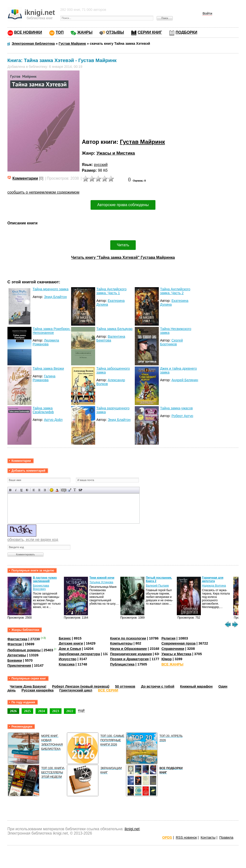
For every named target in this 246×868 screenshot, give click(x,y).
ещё (81, 710)
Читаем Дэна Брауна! (28, 686)
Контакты (208, 837)
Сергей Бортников (171, 342)
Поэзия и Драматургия (129, 659)
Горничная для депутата (213, 579)
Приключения (19, 665)
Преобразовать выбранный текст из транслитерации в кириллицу (75, 490)
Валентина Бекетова (111, 338)
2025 (28, 711)
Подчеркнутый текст (22, 490)
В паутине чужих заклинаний (45, 579)
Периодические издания (131, 654)
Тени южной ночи (102, 578)
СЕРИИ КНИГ (150, 32)
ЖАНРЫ (85, 32)
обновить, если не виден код (33, 540)
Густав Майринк (142, 142)
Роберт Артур (182, 416)
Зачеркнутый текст (27, 490)
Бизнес (65, 638)
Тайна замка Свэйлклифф (43, 410)
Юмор (167, 659)
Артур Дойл (53, 420)
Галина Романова (44, 378)
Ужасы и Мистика (116, 153)
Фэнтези (15, 644)
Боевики (15, 660)
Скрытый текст (64, 490)
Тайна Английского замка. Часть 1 (111, 291)
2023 (56, 711)
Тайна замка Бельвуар (114, 329)
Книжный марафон (197, 686)
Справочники (173, 649)
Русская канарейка (37, 690)
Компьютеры (121, 643)
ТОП (60, 32)
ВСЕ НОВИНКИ (28, 32)
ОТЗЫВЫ (115, 32)
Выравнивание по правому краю (45, 490)
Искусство (68, 659)
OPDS (167, 837)
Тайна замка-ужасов (176, 408)
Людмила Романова (46, 342)
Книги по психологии (128, 638)
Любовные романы (24, 650)
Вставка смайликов (52, 490)
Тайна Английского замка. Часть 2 (175, 291)
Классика (67, 664)
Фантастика (17, 639)
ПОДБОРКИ (186, 32)
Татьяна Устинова (101, 582)
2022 (70, 711)
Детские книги (71, 643)
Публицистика (122, 664)
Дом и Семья (70, 649)
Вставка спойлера (80, 490)
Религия (168, 638)
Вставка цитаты (69, 490)
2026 (13, 711)
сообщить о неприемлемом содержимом (43, 192)
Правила (226, 837)
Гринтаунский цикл (76, 690)
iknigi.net (132, 829)
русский (101, 165)
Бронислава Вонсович (41, 587)
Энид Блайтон (55, 297)
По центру (39, 490)
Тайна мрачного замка (51, 289)
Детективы (17, 655)
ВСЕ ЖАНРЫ (172, 664)
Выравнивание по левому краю (34, 490)
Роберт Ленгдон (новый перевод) (81, 686)
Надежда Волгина (214, 586)
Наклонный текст (16, 490)
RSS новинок (186, 837)
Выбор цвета (57, 490)
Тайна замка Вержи (48, 368)
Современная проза (178, 643)
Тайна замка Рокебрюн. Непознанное (52, 331)
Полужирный (10, 490)
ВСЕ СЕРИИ (108, 690)
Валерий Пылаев (157, 586)
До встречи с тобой (158, 686)
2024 (41, 711)
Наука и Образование (128, 649)
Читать (123, 245)
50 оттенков (125, 686)
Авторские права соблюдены (123, 205)
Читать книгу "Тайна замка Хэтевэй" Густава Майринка (123, 257)
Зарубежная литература (79, 654)
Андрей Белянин (185, 380)
